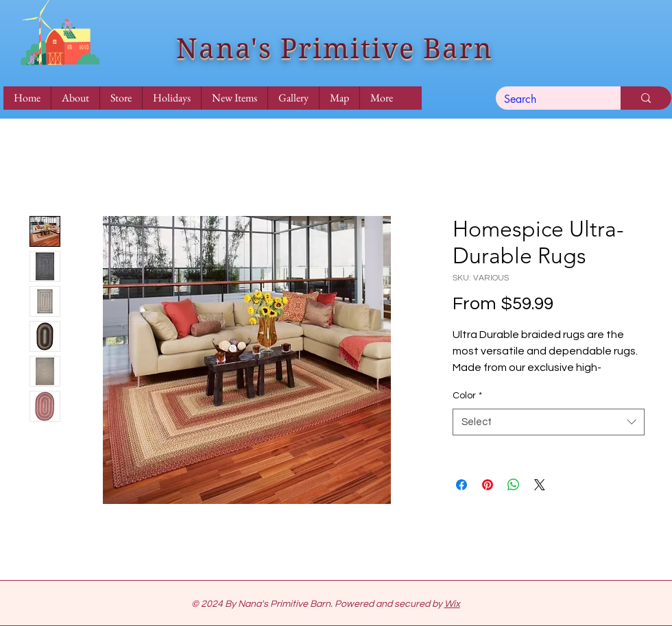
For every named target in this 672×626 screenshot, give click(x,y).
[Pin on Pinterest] (488, 485)
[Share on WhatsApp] (514, 485)
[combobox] (549, 422)
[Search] (548, 99)
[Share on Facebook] (461, 485)
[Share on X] (540, 485)
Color (467, 396)
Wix (452, 604)
